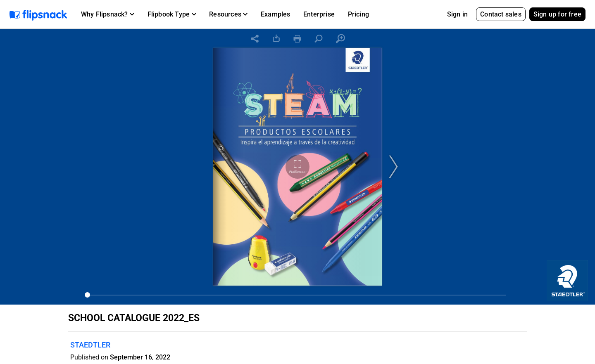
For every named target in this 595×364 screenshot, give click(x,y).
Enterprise (319, 14)
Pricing (358, 14)
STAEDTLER (90, 345)
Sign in (457, 14)
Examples (276, 14)
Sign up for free (557, 14)
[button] (108, 14)
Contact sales (501, 14)
